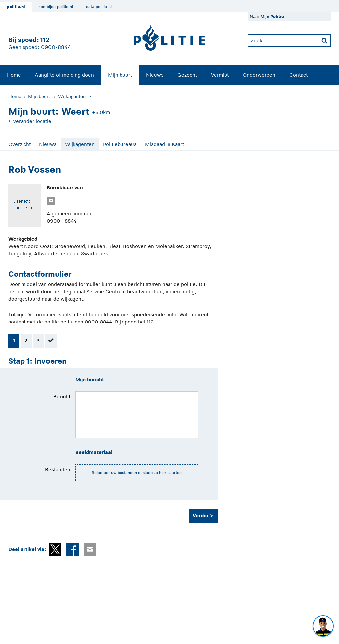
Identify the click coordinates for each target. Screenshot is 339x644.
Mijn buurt (120, 75)
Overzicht (20, 144)
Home (14, 75)
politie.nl (16, 7)
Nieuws (155, 75)
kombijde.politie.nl (56, 7)
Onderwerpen (259, 75)
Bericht (62, 397)
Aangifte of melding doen (64, 75)
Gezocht (187, 75)
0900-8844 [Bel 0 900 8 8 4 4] (56, 47)
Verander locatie (32, 121)
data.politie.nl (99, 7)
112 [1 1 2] (45, 40)
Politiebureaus (120, 144)
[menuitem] (14, 75)
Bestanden (58, 469)
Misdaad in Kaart (165, 144)
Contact (298, 75)
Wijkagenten (72, 96)
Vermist (220, 75)
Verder (201, 516)
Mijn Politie (272, 16)
